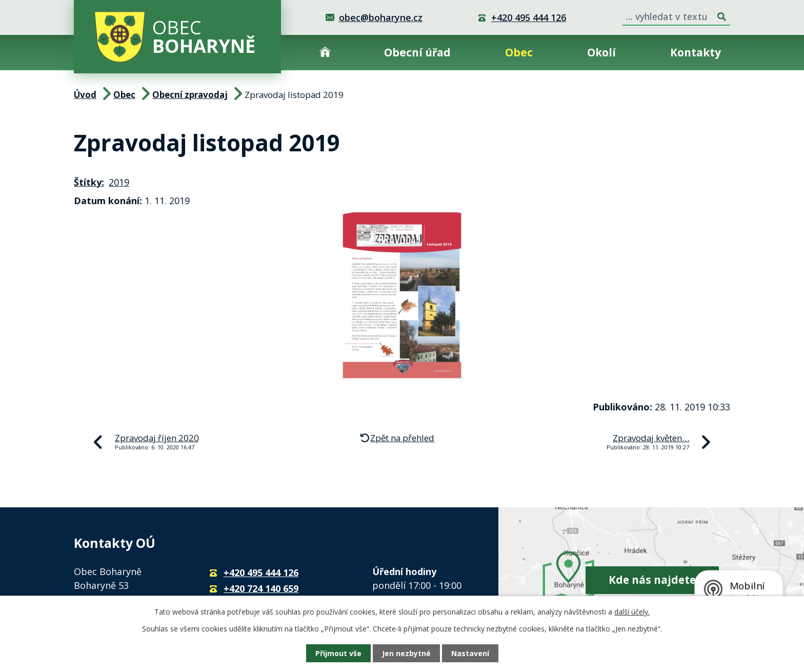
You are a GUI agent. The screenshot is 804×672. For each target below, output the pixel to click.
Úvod (325, 53)
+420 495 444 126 (529, 17)
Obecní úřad (417, 52)
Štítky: (89, 182)
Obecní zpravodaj (190, 95)
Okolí (601, 52)
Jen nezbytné (406, 653)
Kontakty (696, 52)
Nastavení (470, 653)
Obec (519, 52)
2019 (119, 182)
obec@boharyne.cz (381, 17)
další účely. (632, 612)
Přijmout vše (338, 653)
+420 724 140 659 (261, 588)
